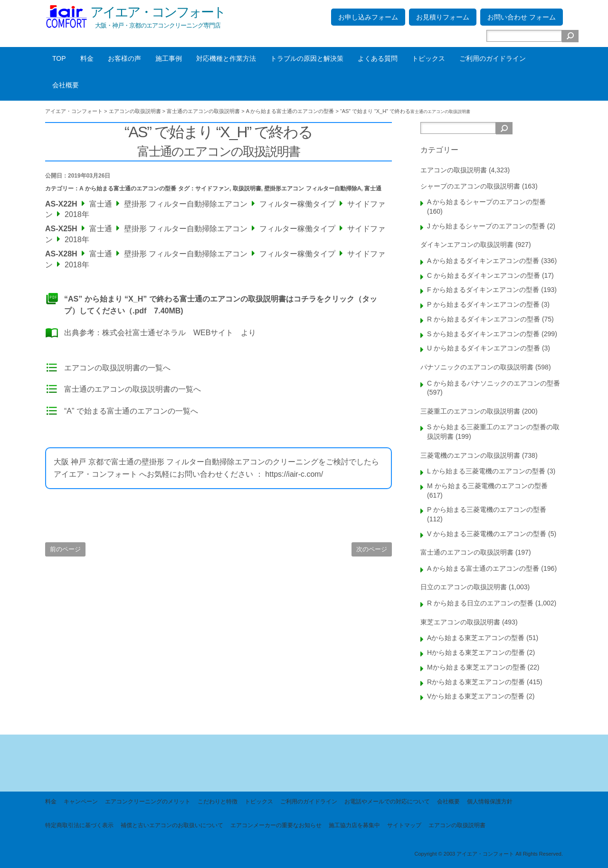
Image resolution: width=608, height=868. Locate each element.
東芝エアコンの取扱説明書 (460, 622)
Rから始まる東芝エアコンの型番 (476, 682)
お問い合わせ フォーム (522, 17)
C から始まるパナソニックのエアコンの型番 (494, 383)
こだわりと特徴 (218, 802)
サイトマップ (404, 825)
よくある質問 (378, 58)
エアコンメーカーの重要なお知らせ (276, 825)
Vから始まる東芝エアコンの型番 (476, 696)
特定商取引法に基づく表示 (79, 825)
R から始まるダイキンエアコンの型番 (484, 319)
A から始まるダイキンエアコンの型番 (483, 261)
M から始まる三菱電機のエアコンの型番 (487, 486)
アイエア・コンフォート (158, 12)
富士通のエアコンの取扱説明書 (467, 552)
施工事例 (169, 58)
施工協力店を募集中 (354, 825)
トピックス (428, 58)
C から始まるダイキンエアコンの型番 (484, 275)
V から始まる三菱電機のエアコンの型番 (487, 534)
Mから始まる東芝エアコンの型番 (476, 667)
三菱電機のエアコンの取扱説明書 (470, 455)
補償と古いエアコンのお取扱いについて (172, 825)
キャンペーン (81, 802)
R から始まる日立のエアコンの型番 (480, 603)
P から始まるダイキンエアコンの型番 (483, 304)
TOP (59, 58)
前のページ (65, 549)
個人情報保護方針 (490, 802)
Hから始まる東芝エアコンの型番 (476, 652)
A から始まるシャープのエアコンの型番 (486, 202)
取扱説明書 (247, 189)
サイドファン (212, 189)
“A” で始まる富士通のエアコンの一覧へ (131, 411)
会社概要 (66, 85)
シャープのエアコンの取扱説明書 (470, 186)
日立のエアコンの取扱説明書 (464, 587)
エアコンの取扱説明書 (454, 170)
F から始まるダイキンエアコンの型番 (483, 290)
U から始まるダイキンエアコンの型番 (484, 348)
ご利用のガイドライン (493, 58)
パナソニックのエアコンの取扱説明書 (477, 367)
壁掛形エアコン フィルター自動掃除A (313, 189)
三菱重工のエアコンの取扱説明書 (470, 411)
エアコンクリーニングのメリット (148, 802)
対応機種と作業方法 (226, 58)
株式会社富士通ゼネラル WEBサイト (168, 333)
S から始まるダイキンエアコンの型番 (483, 334)
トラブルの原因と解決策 (307, 58)
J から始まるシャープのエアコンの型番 (486, 226)
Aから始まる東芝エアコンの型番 (476, 638)
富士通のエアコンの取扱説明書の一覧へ (133, 389)
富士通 (373, 189)
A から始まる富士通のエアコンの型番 (128, 189)
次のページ (372, 549)
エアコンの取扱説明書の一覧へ (117, 368)
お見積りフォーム (443, 17)
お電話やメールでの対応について (387, 802)
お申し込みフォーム (368, 17)
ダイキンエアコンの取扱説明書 (467, 245)
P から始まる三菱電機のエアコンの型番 (487, 509)
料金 (87, 58)
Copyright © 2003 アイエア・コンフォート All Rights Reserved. (489, 854)
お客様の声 (124, 58)
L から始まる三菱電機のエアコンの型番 (486, 471)
